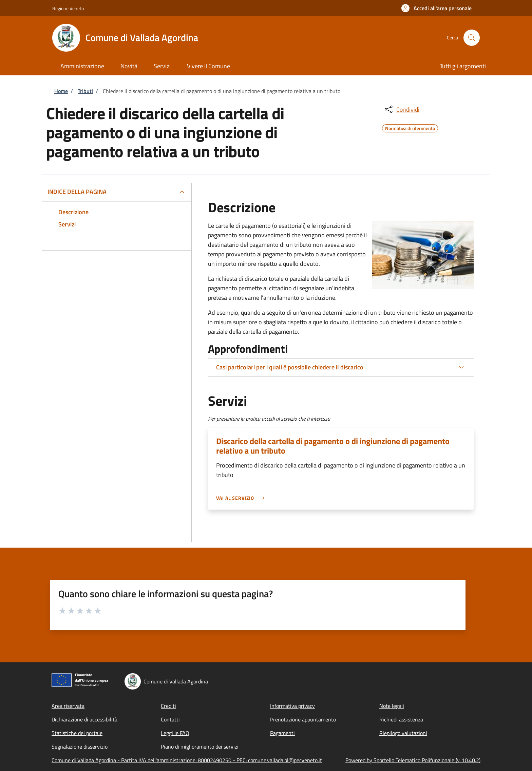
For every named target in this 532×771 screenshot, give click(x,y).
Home (61, 91)
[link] (242, 498)
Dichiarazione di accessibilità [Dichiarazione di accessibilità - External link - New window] (84, 719)
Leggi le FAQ (175, 733)
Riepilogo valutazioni (403, 733)
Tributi (85, 91)
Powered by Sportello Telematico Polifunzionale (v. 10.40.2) (413, 760)
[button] (436, 8)
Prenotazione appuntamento (303, 719)
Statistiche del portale (77, 733)
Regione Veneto (68, 8)
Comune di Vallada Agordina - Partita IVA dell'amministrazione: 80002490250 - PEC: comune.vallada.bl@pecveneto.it (187, 760)
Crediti (168, 706)
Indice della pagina (77, 192)
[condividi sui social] (401, 109)
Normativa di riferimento (410, 127)
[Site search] (472, 38)
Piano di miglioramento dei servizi (200, 747)
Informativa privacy (292, 706)
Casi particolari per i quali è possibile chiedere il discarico (290, 367)
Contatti (170, 719)
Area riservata (68, 706)
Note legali (392, 706)
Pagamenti (282, 733)
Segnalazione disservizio (80, 747)
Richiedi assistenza (401, 719)
